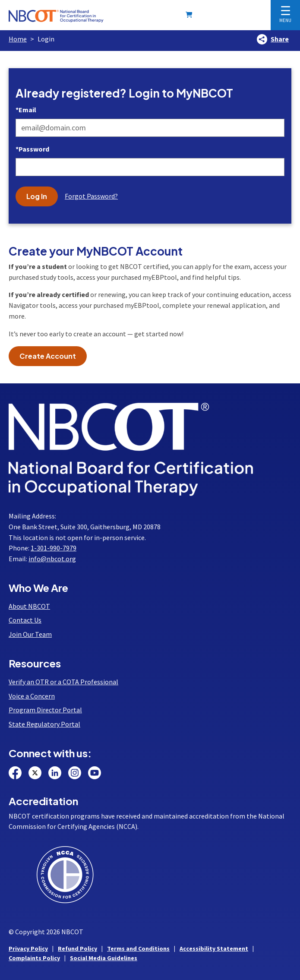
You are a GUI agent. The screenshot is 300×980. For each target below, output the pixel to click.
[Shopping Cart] (191, 15)
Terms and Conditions (138, 948)
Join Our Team (30, 634)
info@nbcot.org (52, 559)
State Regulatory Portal (44, 724)
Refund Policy (77, 948)
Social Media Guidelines (104, 958)
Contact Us (25, 620)
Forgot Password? (91, 196)
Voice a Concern (32, 696)
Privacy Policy (28, 948)
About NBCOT (29, 606)
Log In (37, 196)
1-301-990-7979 (54, 548)
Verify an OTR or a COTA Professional (63, 682)
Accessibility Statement (214, 948)
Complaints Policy (34, 958)
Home (18, 39)
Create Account (48, 356)
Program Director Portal (45, 710)
